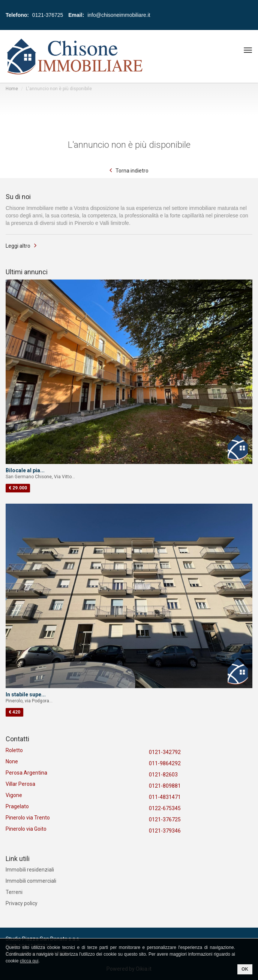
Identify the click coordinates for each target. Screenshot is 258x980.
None (12, 761)
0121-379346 (165, 831)
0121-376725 (165, 819)
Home (12, 89)
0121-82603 (163, 775)
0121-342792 (165, 752)
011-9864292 (165, 763)
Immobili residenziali (30, 870)
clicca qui (29, 961)
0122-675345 (165, 808)
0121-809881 (165, 786)
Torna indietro (132, 171)
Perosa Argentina (26, 773)
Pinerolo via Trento (28, 818)
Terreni (14, 892)
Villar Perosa (20, 784)
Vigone (14, 795)
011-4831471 (165, 797)
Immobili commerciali (31, 881)
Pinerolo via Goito (26, 829)
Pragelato (17, 806)
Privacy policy (22, 903)
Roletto (14, 750)
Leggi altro (18, 246)
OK (245, 969)
